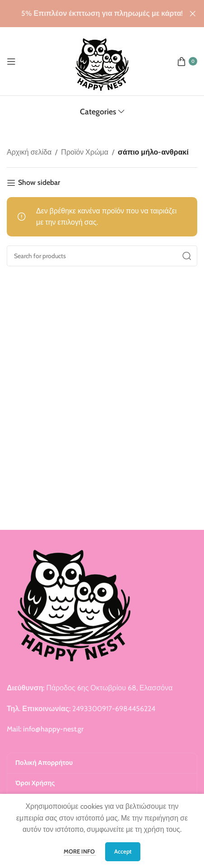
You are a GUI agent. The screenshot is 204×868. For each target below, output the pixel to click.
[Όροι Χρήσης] (102, 783)
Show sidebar (39, 183)
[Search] (102, 256)
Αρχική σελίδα (29, 152)
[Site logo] (102, 60)
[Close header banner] (193, 14)
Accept (123, 851)
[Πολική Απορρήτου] (102, 763)
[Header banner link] (88, 14)
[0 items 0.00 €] (187, 61)
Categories (98, 112)
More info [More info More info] (80, 851)
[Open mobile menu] (11, 61)
